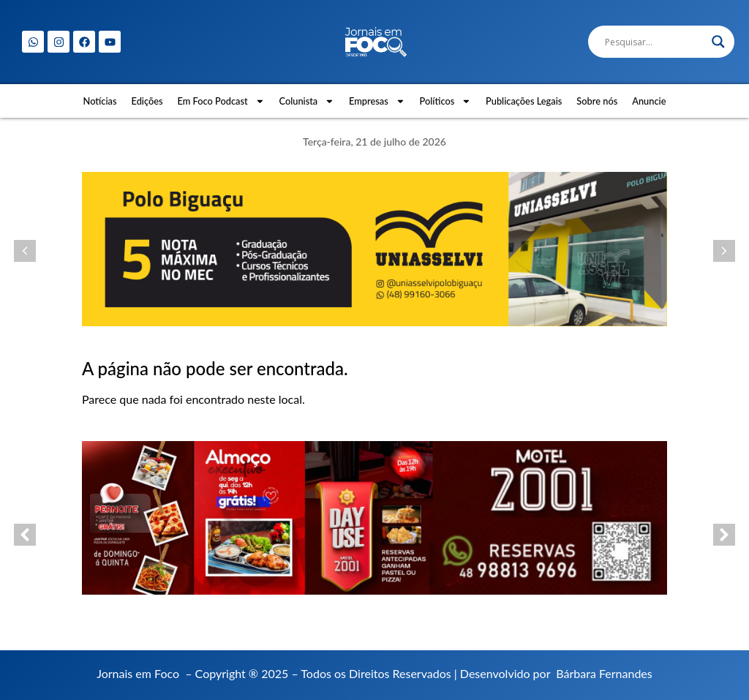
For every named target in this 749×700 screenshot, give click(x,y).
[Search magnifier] (718, 42)
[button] (25, 251)
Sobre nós (597, 101)
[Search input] (655, 42)
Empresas (377, 101)
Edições (147, 101)
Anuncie (649, 101)
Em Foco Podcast (221, 101)
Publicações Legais (524, 101)
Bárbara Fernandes (604, 673)
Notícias (100, 101)
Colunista (306, 101)
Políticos (446, 101)
